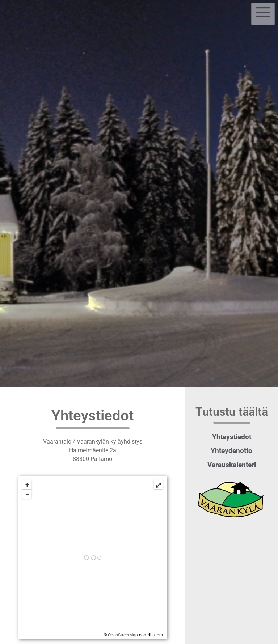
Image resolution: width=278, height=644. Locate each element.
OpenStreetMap (123, 635)
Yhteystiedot (232, 437)
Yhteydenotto (231, 451)
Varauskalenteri (232, 465)
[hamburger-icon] (263, 14)
